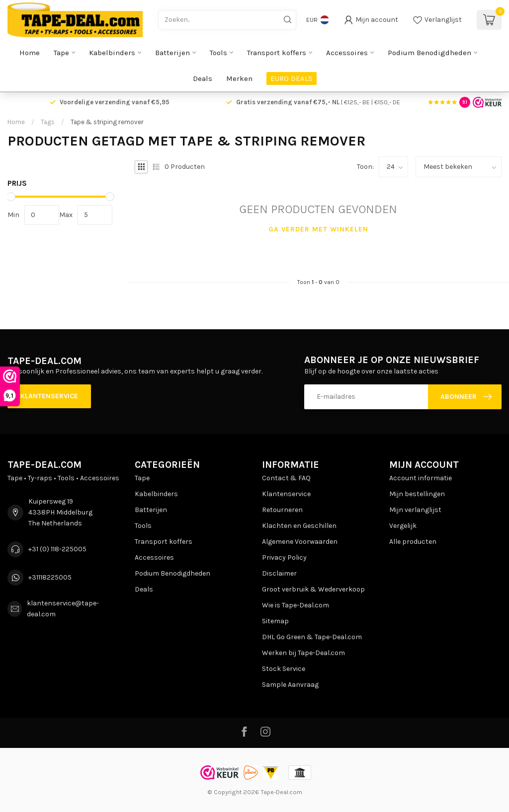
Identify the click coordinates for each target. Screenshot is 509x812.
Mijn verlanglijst (415, 510)
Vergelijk (403, 526)
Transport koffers (277, 53)
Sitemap (275, 621)
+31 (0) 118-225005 (57, 549)
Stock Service (284, 669)
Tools (218, 53)
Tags (48, 122)
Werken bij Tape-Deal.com (303, 653)
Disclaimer (279, 573)
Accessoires (347, 53)
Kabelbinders (112, 53)
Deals (203, 78)
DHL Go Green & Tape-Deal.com (312, 637)
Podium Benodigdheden (429, 53)
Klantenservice (49, 396)
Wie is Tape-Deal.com (296, 605)
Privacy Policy (284, 557)
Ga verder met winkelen (318, 229)
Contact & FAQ (286, 478)
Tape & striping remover (107, 122)
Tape (61, 53)
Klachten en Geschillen (299, 526)
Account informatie (421, 478)
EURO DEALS (292, 78)
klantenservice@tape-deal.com (63, 609)
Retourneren (282, 510)
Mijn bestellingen (417, 494)
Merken (239, 78)
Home (30, 53)
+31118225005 (50, 577)
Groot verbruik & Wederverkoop (313, 589)
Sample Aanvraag (290, 685)
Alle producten (413, 542)
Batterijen (172, 53)
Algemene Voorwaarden (300, 542)
